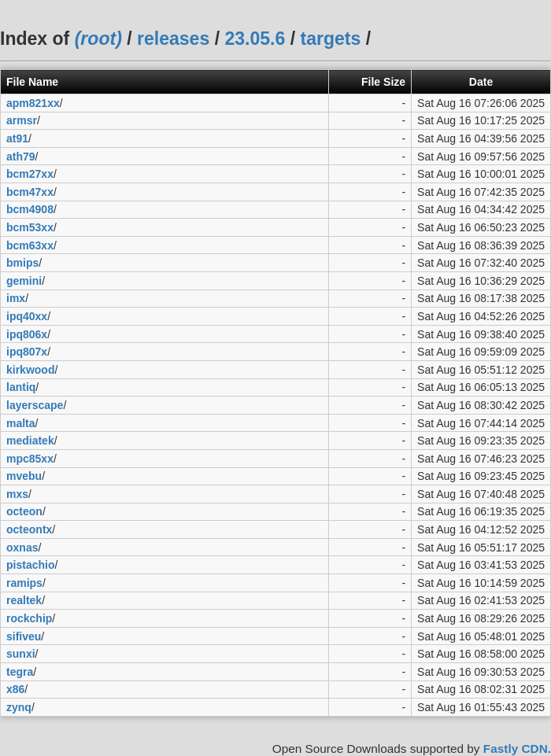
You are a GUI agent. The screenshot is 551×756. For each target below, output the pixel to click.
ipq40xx (27, 316)
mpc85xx (30, 459)
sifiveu (24, 636)
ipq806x (27, 334)
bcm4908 (30, 209)
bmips (22, 263)
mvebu (24, 476)
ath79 (21, 157)
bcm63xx (30, 245)
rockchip (29, 618)
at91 (17, 138)
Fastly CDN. (517, 749)
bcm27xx (30, 174)
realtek (24, 600)
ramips (24, 583)
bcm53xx (30, 227)
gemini (24, 281)
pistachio (30, 565)
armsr (22, 120)
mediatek (30, 441)
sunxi (21, 654)
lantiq (21, 387)
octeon (24, 511)
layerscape (35, 405)
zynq (19, 707)
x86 (15, 689)
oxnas (22, 548)
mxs (17, 494)
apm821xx (33, 103)
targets (330, 39)
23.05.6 (255, 39)
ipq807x (27, 352)
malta (21, 423)
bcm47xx (30, 192)
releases (173, 39)
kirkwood (30, 370)
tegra (20, 672)
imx (16, 298)
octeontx (29, 529)
